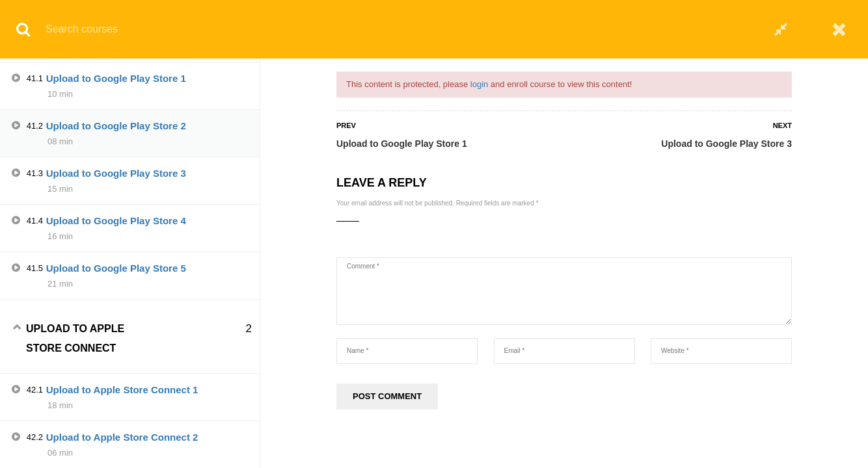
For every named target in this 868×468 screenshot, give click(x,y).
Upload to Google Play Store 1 (402, 144)
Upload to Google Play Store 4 (116, 221)
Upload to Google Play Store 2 (116, 126)
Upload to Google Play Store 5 (116, 268)
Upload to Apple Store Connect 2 (122, 437)
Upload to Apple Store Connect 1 (122, 390)
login (479, 84)
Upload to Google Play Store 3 (726, 144)
